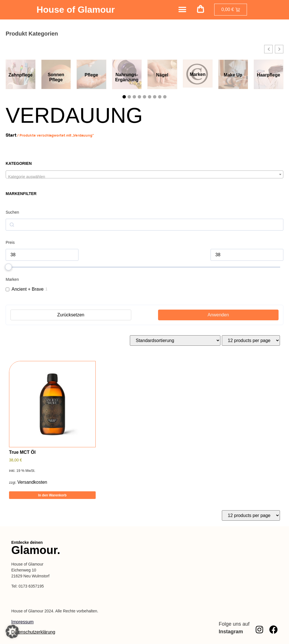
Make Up (233, 75)
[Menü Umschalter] (182, 10)
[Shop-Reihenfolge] (175, 340)
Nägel (162, 75)
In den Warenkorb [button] (52, 495)
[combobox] (144, 174)
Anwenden (218, 315)
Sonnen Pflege (56, 77)
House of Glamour (75, 10)
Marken (198, 74)
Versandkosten (32, 482)
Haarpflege (269, 75)
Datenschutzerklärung (33, 632)
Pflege (91, 75)
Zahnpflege (20, 75)
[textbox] (144, 177)
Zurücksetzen (71, 315)
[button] (201, 10)
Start (11, 135)
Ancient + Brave (28, 289)
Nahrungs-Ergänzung (127, 77)
